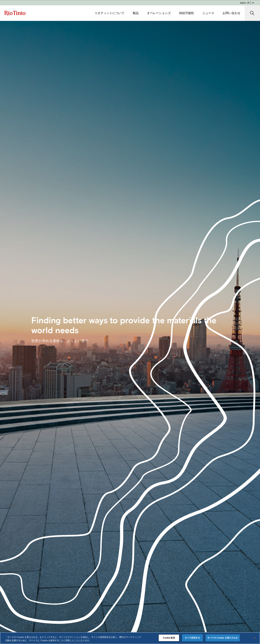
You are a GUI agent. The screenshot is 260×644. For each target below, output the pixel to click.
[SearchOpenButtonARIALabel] (252, 13)
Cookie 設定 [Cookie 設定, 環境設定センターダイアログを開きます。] (169, 638)
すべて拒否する (193, 638)
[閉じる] (255, 638)
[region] (130, 638)
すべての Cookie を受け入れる (223, 638)
